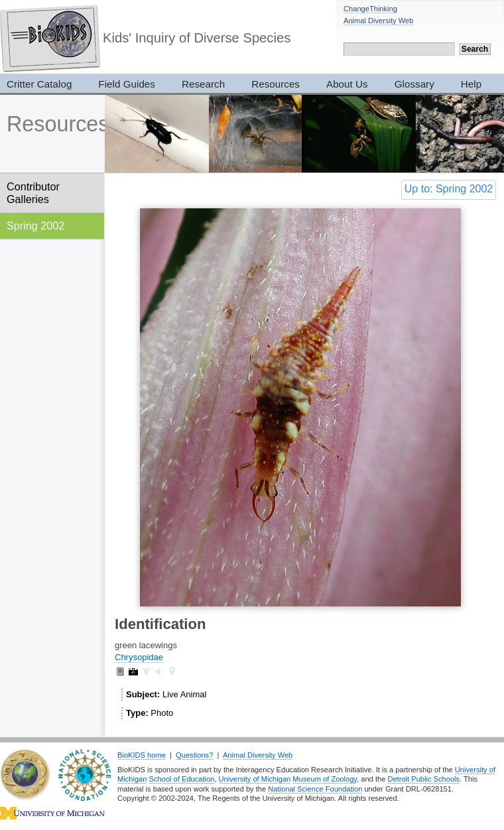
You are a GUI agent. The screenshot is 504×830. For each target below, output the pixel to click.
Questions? (194, 755)
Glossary (414, 84)
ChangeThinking (370, 9)
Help (471, 84)
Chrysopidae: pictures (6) (133, 671)
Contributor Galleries (33, 193)
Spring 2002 (35, 226)
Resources (276, 84)
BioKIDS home (142, 755)
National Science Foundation (315, 789)
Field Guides (127, 84)
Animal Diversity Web (378, 21)
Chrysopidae (139, 657)
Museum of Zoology (325, 779)
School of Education (182, 779)
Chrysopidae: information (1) (120, 671)
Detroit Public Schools (423, 779)
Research (203, 84)
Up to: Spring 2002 (449, 189)
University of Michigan (255, 779)
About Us (347, 84)
